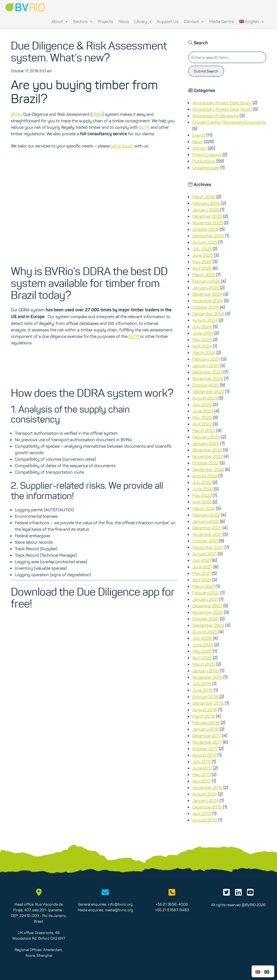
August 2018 (205, 710)
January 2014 (205, 800)
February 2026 (206, 203)
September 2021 (208, 547)
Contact (194, 21)
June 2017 (202, 768)
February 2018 (206, 722)
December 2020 (207, 606)
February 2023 (206, 437)
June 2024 (203, 333)
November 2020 (208, 612)
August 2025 (205, 242)
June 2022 (203, 489)
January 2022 (206, 521)
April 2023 (202, 424)
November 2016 (207, 787)
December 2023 (207, 372)
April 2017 (202, 781)
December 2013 (207, 807)
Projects (105, 21)
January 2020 (206, 671)
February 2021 (206, 593)
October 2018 (205, 697)
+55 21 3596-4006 (172, 904)
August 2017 (204, 755)
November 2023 (208, 378)
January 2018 (205, 729)
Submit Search (206, 71)
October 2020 (206, 619)
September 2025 (208, 236)
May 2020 (202, 651)
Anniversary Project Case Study (222, 109)
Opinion (199, 148)
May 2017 (202, 774)
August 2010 (205, 820)
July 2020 (202, 638)
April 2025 (202, 268)
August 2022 (205, 476)
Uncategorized (206, 167)
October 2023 (206, 385)
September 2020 (208, 625)
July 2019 (202, 684)
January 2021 (205, 599)
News (124, 21)
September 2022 (208, 469)
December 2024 (207, 294)
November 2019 (207, 677)
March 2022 (204, 508)
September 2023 (208, 391)
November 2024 (208, 301)
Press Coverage (207, 154)
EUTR (144, 127)
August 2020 (205, 632)
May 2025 (202, 262)
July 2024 (202, 326)
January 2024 (206, 365)
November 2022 (207, 456)
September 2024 (208, 314)
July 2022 (202, 482)
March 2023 (204, 430)
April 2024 (202, 346)
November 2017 (207, 742)
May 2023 (202, 417)
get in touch (122, 146)
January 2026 (206, 210)
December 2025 (207, 216)
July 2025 (202, 249)
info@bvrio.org (120, 904)
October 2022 (205, 463)
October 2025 (205, 229)
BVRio (17, 114)
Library (143, 21)
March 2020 (204, 664)
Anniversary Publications (215, 116)
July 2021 (202, 560)
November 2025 (207, 223)
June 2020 (203, 645)
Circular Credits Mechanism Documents (229, 122)
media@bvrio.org (119, 910)
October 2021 (205, 541)
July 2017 (202, 761)
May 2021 (202, 573)
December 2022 (207, 450)
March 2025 (204, 275)
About (60, 21)
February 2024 (206, 359)
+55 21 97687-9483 (172, 910)
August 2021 (205, 554)
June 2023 (203, 411)
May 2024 (202, 339)
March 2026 (204, 197)
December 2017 (207, 735)
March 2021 (203, 586)
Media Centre (221, 21)
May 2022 (202, 495)
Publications (204, 161)
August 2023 (205, 398)
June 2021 (202, 567)
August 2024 (205, 320)
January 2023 (206, 443)
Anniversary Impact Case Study (222, 103)
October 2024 (206, 307)
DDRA (97, 114)
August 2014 (205, 794)
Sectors (83, 21)
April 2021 (202, 580)
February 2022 (206, 515)
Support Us (168, 21)
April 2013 (202, 813)
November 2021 (207, 534)
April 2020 (202, 658)
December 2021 (207, 528)
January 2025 (206, 288)
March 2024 (204, 352)
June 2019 (202, 690)
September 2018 (208, 703)
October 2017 (205, 748)
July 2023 (202, 404)
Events (199, 135)
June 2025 (203, 255)
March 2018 (204, 716)
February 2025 (206, 281)
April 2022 (202, 502)
